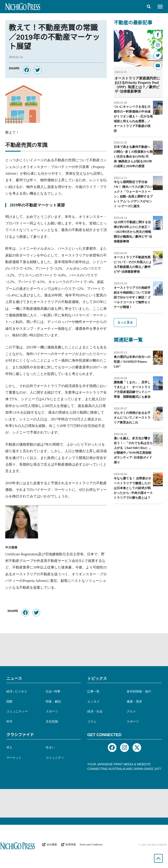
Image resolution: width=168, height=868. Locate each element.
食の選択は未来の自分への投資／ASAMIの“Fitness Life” (132, 361)
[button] (149, 7)
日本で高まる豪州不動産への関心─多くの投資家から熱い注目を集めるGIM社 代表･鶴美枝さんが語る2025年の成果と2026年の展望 (133, 156)
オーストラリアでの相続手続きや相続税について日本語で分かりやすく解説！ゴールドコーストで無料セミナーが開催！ (132, 297)
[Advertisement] (84, 650)
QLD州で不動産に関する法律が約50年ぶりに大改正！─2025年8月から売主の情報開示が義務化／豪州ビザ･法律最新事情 (133, 232)
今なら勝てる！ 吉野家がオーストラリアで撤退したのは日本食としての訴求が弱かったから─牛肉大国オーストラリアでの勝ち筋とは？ (133, 488)
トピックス (97, 678)
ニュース (14, 678)
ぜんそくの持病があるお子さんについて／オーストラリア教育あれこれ (132, 417)
